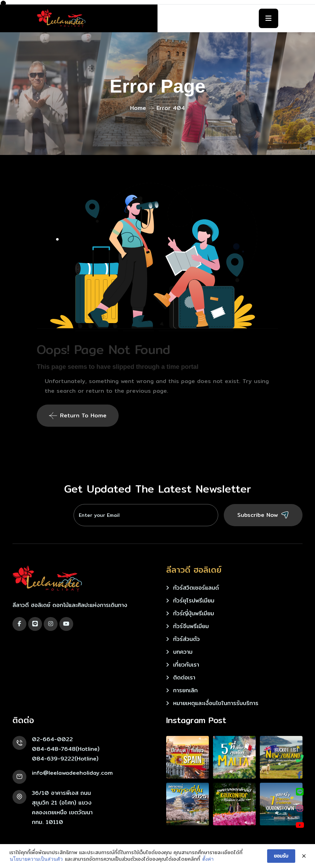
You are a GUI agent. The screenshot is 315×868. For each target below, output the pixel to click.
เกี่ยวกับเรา (186, 665)
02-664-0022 (52, 739)
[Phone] (300, 758)
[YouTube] (300, 825)
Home (138, 108)
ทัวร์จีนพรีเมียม (191, 626)
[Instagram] (300, 808)
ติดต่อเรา (184, 678)
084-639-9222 (53, 759)
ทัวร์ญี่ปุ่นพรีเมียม (194, 613)
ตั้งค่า (208, 859)
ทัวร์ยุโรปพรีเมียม (194, 601)
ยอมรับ (281, 856)
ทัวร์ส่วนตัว (186, 639)
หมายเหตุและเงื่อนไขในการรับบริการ (216, 703)
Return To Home (78, 415)
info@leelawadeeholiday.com (72, 773)
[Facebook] (300, 775)
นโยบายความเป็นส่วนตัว (36, 859)
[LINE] (300, 792)
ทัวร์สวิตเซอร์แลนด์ (196, 588)
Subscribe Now (263, 515)
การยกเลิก (185, 690)
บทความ (183, 652)
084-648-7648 (54, 749)
